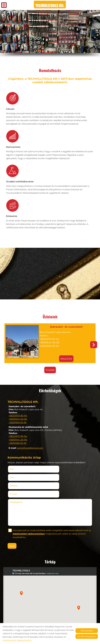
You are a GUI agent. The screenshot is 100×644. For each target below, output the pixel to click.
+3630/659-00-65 (17, 421)
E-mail (60, 475)
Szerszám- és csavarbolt (64, 326)
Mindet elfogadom (87, 636)
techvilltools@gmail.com (30, 446)
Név (17, 467)
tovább (50, 369)
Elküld (13, 527)
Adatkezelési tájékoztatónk (17, 640)
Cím (55, 467)
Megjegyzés (17, 483)
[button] (94, 344)
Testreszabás (87, 631)
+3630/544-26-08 (18, 417)
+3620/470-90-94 (18, 414)
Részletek (64, 357)
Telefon (19, 475)
